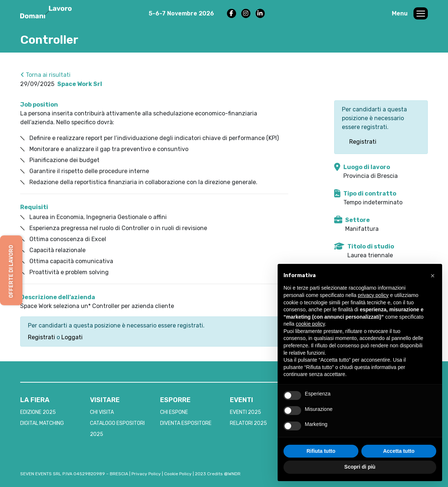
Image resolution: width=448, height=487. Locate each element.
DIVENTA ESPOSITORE (186, 423)
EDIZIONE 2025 (38, 412)
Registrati (41, 337)
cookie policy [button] (310, 324)
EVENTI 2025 (245, 412)
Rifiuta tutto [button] (321, 451)
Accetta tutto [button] (399, 451)
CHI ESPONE (174, 412)
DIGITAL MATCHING (42, 423)
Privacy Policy (146, 474)
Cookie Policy (178, 474)
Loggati (72, 337)
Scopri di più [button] (360, 467)
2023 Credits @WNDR (218, 474)
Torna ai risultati (46, 75)
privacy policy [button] (373, 295)
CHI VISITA (102, 412)
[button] (433, 276)
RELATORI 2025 (248, 423)
